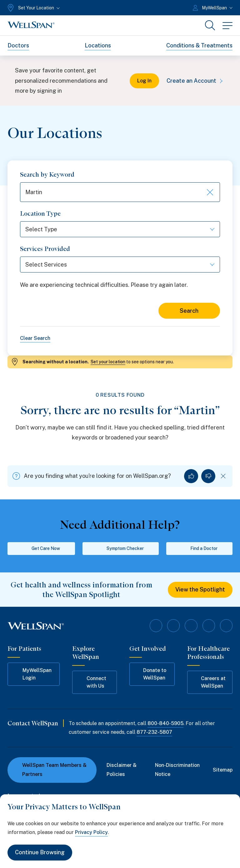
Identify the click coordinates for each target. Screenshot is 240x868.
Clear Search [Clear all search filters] (35, 338)
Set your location (108, 362)
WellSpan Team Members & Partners (51, 770)
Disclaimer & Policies (122, 770)
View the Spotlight (200, 590)
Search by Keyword (47, 174)
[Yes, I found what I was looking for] (191, 476)
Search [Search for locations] (189, 311)
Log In (144, 81)
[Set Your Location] (33, 8)
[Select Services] (120, 265)
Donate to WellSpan (151, 674)
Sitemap (223, 770)
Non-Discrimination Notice (177, 770)
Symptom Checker (121, 549)
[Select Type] (120, 230)
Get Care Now (41, 549)
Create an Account (196, 81)
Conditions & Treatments (199, 45)
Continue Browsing (40, 853)
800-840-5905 (165, 723)
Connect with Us (92, 682)
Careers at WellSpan (209, 682)
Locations (98, 45)
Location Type (40, 214)
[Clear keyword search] (209, 192)
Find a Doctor (200, 549)
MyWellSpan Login (32, 674)
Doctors (18, 45)
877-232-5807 (154, 732)
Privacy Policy (91, 832)
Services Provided (45, 249)
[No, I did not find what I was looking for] (208, 476)
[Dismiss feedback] (223, 476)
